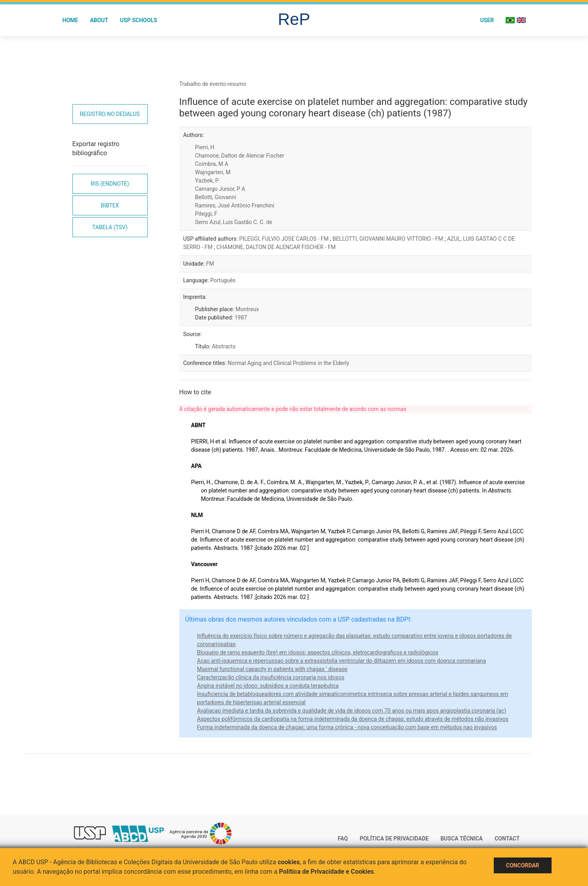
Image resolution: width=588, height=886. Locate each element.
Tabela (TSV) (110, 227)
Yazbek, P (207, 181)
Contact (507, 838)
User (487, 20)
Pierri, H (205, 147)
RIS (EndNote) (110, 184)
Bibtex (110, 205)
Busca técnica (461, 838)
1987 (241, 318)
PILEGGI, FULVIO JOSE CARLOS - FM (285, 239)
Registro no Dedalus (110, 114)
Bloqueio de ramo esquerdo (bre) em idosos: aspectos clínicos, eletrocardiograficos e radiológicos (318, 652)
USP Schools (139, 20)
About (99, 20)
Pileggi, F (206, 214)
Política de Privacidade (394, 838)
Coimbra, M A (212, 164)
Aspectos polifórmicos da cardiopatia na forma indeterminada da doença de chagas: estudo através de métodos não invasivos (353, 719)
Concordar (523, 865)
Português (223, 280)
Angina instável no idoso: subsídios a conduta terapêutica (268, 686)
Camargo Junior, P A (220, 189)
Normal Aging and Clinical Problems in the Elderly (288, 363)
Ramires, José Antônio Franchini (235, 205)
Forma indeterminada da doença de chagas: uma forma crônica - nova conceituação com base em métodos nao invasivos (347, 727)
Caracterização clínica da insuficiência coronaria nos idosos (271, 677)
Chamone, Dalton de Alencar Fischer (240, 156)
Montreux (247, 309)
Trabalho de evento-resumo (213, 84)
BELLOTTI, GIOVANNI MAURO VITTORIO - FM (389, 239)
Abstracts (224, 346)
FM (210, 264)
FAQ (343, 838)
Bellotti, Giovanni (216, 197)
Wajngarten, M (213, 172)
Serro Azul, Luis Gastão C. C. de (234, 222)
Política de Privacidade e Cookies (327, 872)
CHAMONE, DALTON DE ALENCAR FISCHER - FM (276, 247)
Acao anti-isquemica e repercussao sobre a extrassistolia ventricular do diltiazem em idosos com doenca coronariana (342, 661)
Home (70, 20)
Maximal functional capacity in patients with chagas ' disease (272, 669)
